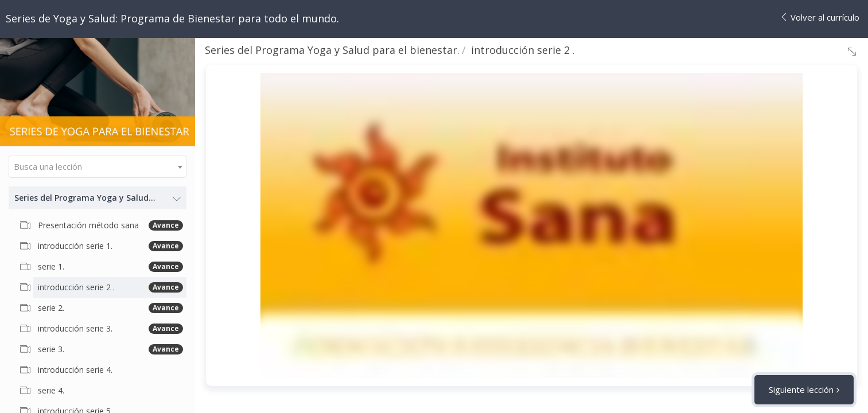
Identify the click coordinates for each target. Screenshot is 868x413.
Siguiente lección (801, 389)
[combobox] (98, 166)
